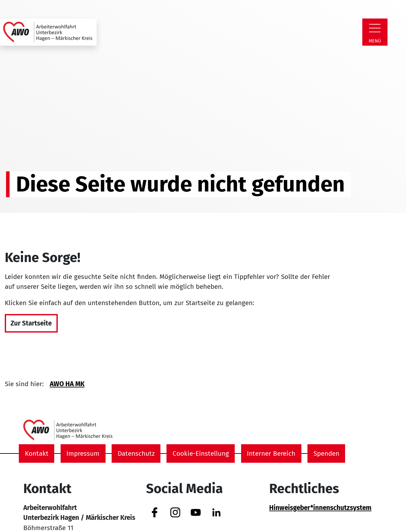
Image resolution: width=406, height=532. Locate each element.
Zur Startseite (31, 323)
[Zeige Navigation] (375, 28)
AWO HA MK (67, 384)
